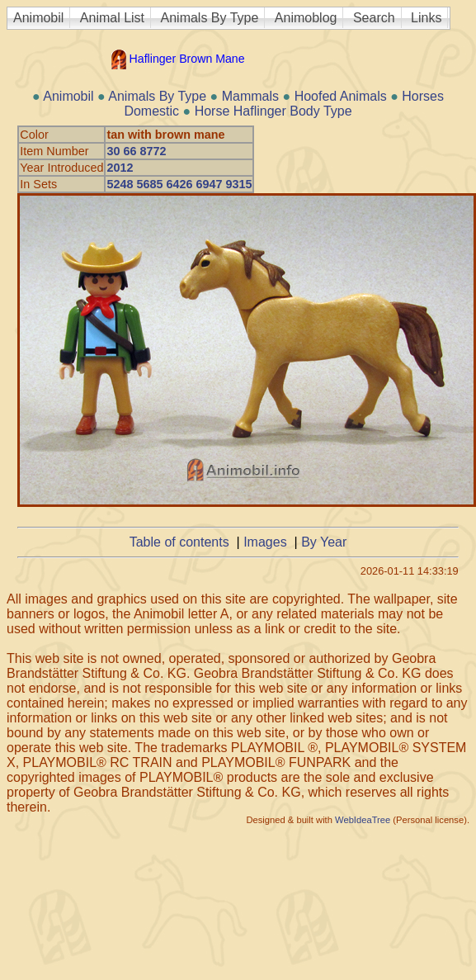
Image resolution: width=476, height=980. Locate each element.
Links (426, 18)
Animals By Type (210, 18)
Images (265, 542)
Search (374, 18)
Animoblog (306, 18)
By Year (324, 542)
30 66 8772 (136, 151)
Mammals (250, 96)
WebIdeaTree (363, 820)
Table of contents (179, 542)
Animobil (38, 18)
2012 (120, 168)
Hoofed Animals (341, 96)
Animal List (112, 18)
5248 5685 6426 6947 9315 (179, 184)
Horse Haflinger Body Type (273, 111)
